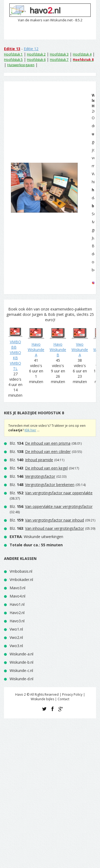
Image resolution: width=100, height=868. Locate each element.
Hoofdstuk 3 (59, 54)
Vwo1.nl (16, 629)
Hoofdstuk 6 (36, 60)
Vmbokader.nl (21, 580)
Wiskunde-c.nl (21, 670)
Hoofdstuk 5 (13, 60)
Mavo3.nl (17, 588)
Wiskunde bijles (42, 699)
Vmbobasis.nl (21, 571)
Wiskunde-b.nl (21, 662)
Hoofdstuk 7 (59, 60)
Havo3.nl (17, 621)
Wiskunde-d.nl (21, 679)
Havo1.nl (17, 604)
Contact (63, 699)
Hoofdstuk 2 (36, 54)
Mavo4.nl (17, 596)
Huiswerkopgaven (21, 65)
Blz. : (40, 443)
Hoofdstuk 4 (82, 54)
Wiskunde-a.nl (21, 654)
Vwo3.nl (16, 646)
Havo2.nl (17, 613)
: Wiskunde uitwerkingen (36, 537)
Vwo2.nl (16, 637)
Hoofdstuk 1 (13, 54)
